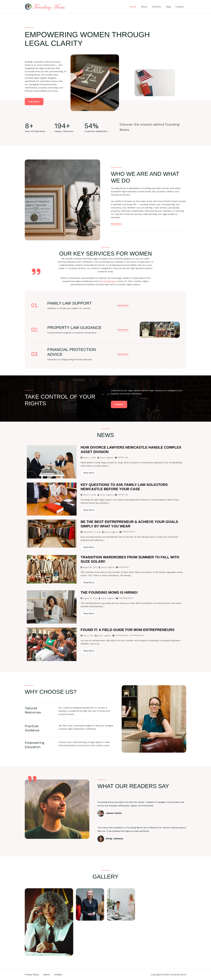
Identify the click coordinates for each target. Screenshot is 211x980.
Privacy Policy (32, 975)
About (147, 7)
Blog (169, 7)
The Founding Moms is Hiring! (109, 592)
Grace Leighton (107, 458)
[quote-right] (36, 272)
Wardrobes (124, 567)
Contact (180, 7)
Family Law (123, 457)
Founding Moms (126, 598)
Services (159, 7)
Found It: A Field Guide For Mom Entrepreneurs (128, 630)
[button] (123, 306)
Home (136, 7)
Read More (89, 473)
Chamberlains (109, 281)
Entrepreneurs (129, 532)
